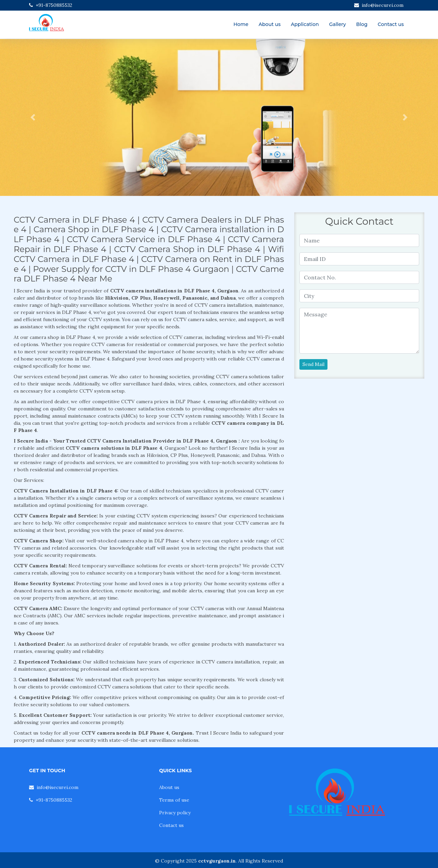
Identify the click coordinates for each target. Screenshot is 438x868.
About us (270, 24)
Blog (362, 24)
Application (305, 24)
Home (241, 24)
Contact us (391, 24)
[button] (33, 117)
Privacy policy (175, 813)
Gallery (338, 24)
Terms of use (174, 800)
